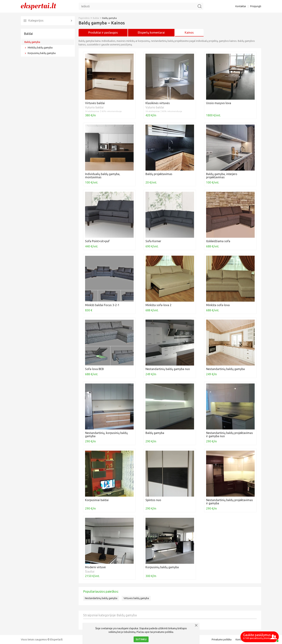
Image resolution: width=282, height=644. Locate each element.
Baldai (28, 34)
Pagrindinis (84, 18)
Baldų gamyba (32, 42)
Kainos (189, 32)
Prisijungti (256, 6)
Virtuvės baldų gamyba (136, 598)
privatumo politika (163, 632)
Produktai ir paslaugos (103, 32)
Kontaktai (241, 6)
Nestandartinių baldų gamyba (101, 598)
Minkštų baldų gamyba (40, 48)
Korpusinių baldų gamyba (42, 53)
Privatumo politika (222, 640)
